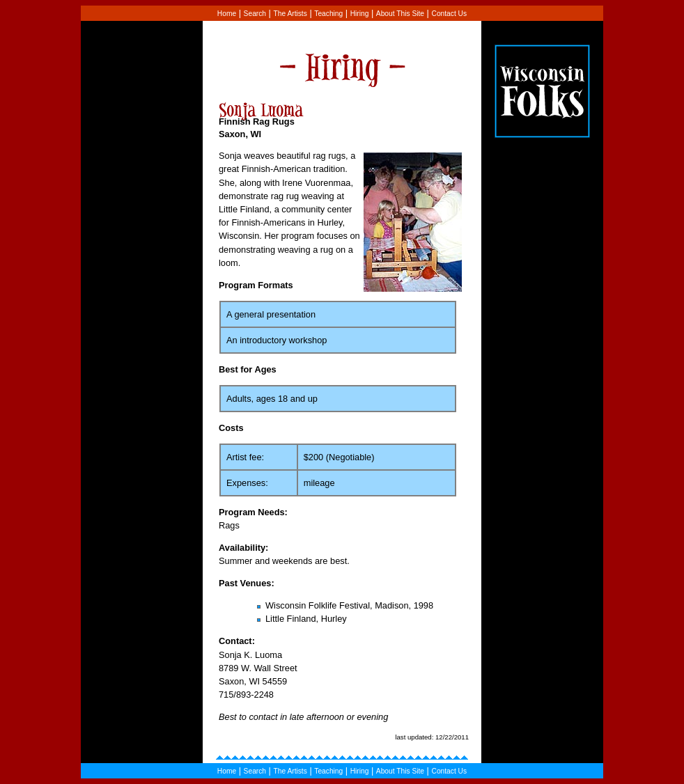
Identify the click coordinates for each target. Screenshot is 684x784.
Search (255, 14)
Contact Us (450, 14)
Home (227, 14)
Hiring (360, 14)
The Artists (290, 14)
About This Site (400, 14)
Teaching (328, 14)
